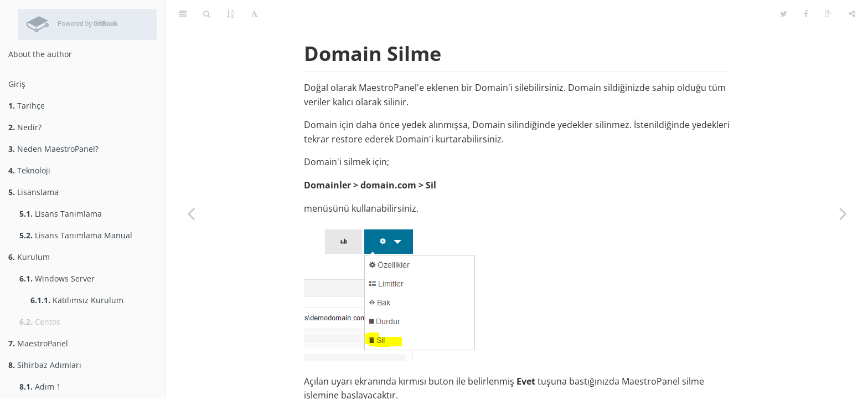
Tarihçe (27, 106)
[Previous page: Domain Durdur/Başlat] (191, 213)
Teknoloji (29, 170)
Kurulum (29, 257)
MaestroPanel (38, 343)
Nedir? (25, 127)
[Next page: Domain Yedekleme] (843, 213)
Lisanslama (33, 192)
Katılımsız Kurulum (77, 300)
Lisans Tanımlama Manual (76, 235)
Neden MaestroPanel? (53, 149)
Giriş (17, 84)
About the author (40, 54)
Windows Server (57, 278)
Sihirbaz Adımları (45, 365)
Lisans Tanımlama (61, 214)
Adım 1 (40, 387)
